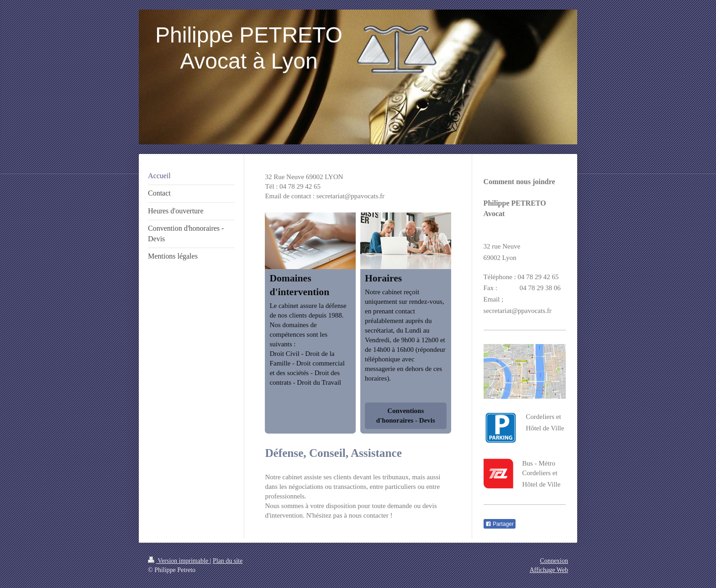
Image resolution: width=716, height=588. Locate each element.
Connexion (554, 561)
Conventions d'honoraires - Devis (406, 416)
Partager (500, 524)
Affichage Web (549, 570)
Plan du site (228, 561)
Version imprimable (179, 561)
